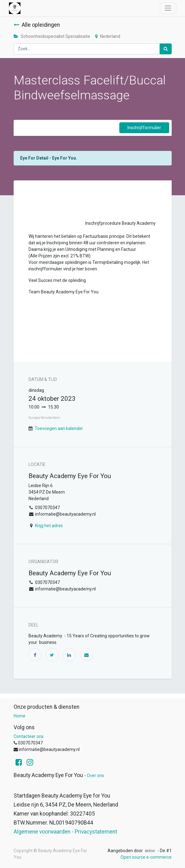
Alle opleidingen (37, 25)
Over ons (95, 775)
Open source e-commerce (146, 857)
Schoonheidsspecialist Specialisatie (52, 36)
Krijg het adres (49, 526)
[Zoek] (166, 49)
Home (20, 716)
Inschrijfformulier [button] (144, 128)
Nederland (108, 36)
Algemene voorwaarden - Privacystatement (65, 832)
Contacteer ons (29, 736)
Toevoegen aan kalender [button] (59, 428)
